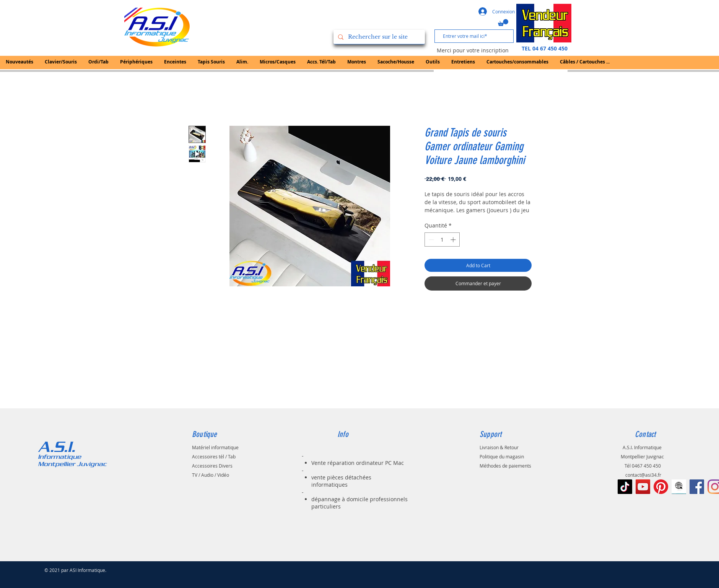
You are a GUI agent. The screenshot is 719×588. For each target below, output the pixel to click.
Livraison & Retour (499, 447)
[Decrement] (430, 240)
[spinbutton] (442, 240)
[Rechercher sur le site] (378, 37)
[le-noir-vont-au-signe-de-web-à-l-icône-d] (679, 487)
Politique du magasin (502, 456)
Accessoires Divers (212, 466)
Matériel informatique (215, 447)
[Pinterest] (661, 487)
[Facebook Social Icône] (697, 487)
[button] (503, 23)
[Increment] (454, 240)
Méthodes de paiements (505, 466)
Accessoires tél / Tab (214, 456)
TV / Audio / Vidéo (211, 475)
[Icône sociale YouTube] (643, 487)
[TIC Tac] (625, 487)
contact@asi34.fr (643, 475)
